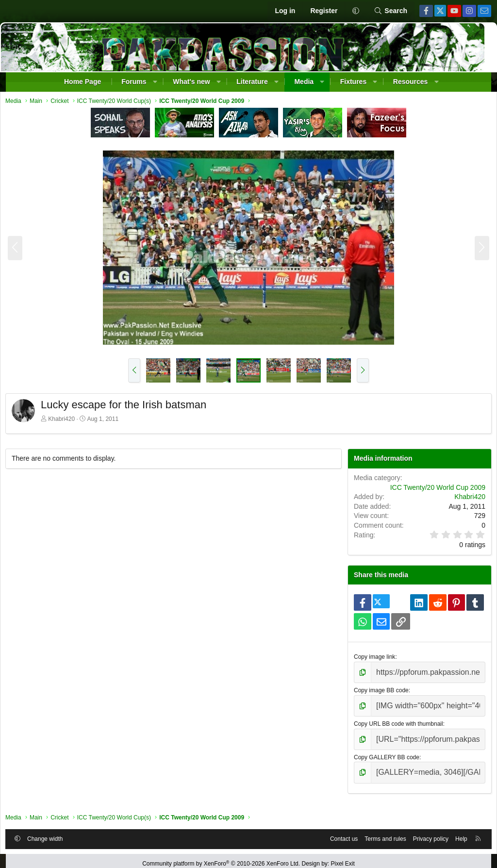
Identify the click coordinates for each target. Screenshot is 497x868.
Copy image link (371, 659)
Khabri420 (70, 421)
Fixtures (353, 82)
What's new (191, 82)
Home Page (83, 82)
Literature (252, 82)
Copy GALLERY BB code (383, 751)
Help (453, 831)
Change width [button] (53, 831)
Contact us (336, 831)
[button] (356, 11)
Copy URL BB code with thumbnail (395, 721)
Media (304, 82)
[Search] (390, 11)
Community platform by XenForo (221, 858)
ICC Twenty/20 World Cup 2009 (430, 490)
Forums (134, 82)
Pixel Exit (343, 858)
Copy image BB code (378, 690)
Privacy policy (422, 831)
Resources (411, 82)
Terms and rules (377, 831)
